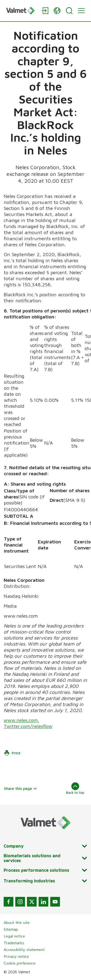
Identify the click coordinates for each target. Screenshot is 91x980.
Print (12, 753)
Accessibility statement (24, 950)
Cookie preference (20, 963)
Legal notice (14, 936)
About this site (17, 922)
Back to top (75, 788)
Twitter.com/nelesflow (28, 726)
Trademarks (14, 943)
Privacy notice (16, 956)
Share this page (21, 788)
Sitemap (11, 929)
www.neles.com (21, 720)
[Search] (69, 11)
